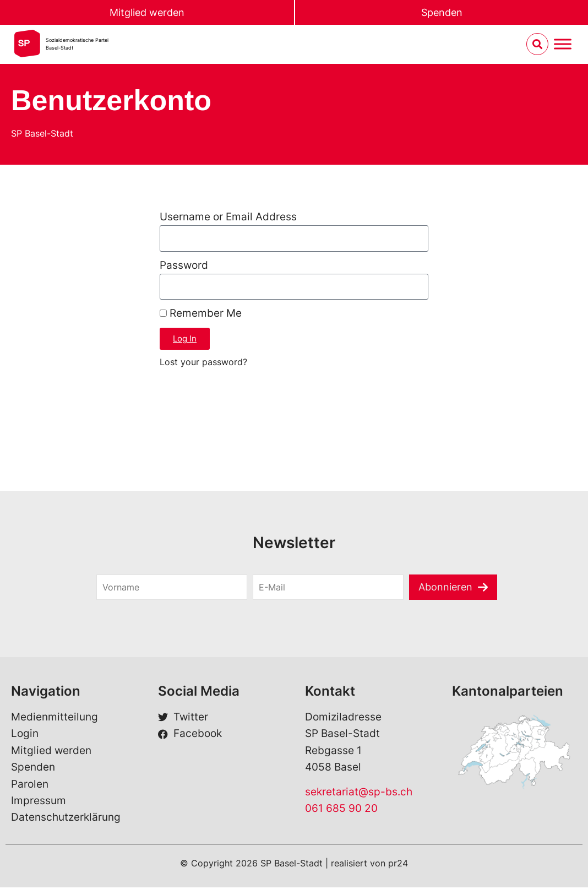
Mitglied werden (147, 12)
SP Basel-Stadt (42, 133)
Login (25, 735)
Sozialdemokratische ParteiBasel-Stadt (77, 44)
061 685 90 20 (341, 810)
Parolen (30, 785)
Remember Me (201, 315)
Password (184, 266)
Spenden (442, 12)
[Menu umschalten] (563, 45)
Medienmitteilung (55, 718)
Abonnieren (446, 588)
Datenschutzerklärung (66, 819)
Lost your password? (203, 363)
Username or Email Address (228, 217)
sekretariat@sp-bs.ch (359, 793)
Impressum (39, 802)
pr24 (398, 864)
